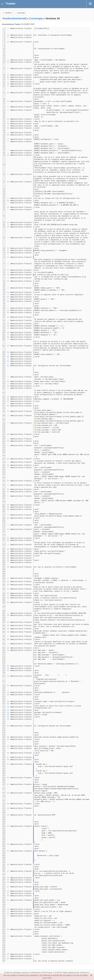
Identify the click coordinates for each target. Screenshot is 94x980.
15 (8, 101)
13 (8, 311)
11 (8, 251)
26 (8, 507)
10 (8, 676)
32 (8, 361)
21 (8, 77)
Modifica (9, 13)
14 (8, 746)
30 (8, 793)
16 (8, 616)
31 (8, 492)
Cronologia (21, 13)
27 (8, 757)
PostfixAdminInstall (15, 18)
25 (8, 715)
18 (8, 333)
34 (8, 35)
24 (8, 382)
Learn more (47, 978)
